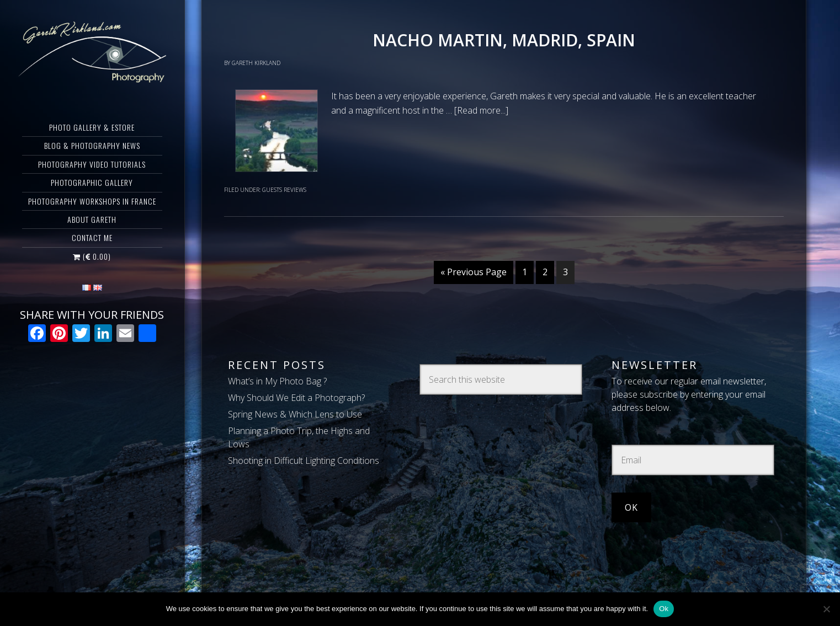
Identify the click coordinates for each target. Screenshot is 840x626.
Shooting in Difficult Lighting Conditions (304, 461)
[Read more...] (481, 110)
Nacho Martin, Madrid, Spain (504, 40)
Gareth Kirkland (92, 52)
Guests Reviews (284, 190)
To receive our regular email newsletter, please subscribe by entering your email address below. (689, 394)
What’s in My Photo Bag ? (277, 381)
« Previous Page (474, 272)
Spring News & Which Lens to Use (295, 414)
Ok (664, 609)
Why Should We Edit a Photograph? (296, 398)
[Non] (826, 609)
